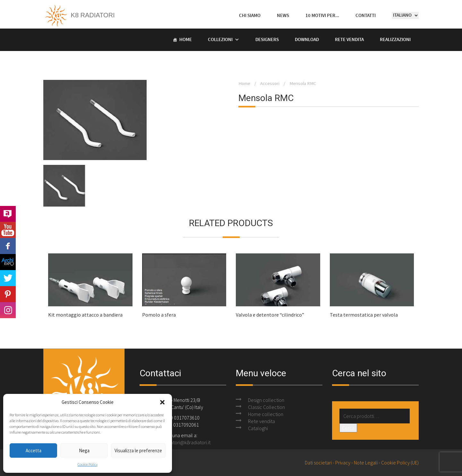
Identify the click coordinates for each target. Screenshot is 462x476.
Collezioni (220, 40)
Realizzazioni (395, 40)
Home (186, 40)
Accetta (34, 450)
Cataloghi (258, 428)
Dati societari (318, 463)
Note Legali (366, 463)
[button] (162, 402)
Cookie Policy (88, 464)
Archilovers (8, 214)
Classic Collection (266, 407)
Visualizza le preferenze (138, 450)
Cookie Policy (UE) (400, 463)
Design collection (266, 400)
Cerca (348, 428)
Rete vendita (349, 40)
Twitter (8, 278)
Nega (84, 450)
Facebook (8, 246)
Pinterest (8, 294)
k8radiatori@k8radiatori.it (184, 442)
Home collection (266, 414)
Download (307, 40)
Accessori (270, 83)
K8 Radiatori (79, 15)
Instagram (8, 310)
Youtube (8, 230)
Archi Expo (8, 262)
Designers (267, 40)
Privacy (343, 463)
